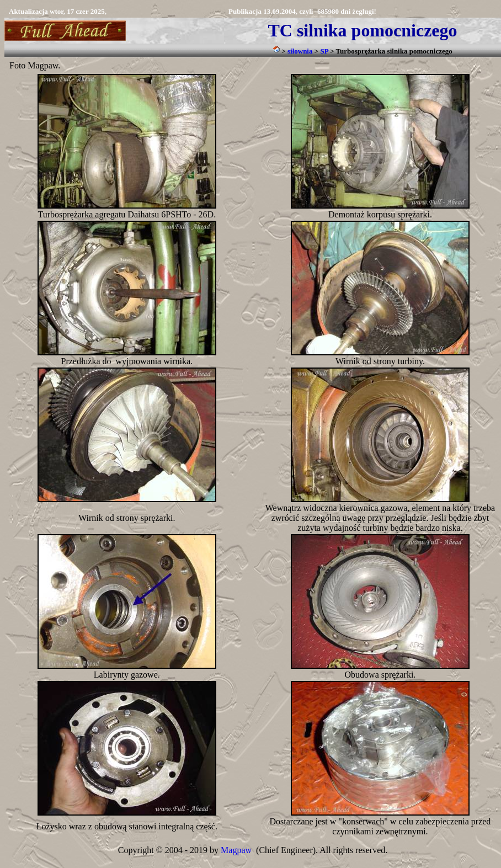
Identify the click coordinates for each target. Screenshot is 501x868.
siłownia (300, 51)
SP (324, 51)
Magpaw (236, 850)
